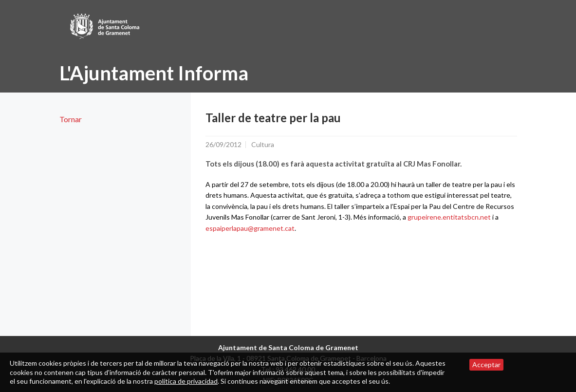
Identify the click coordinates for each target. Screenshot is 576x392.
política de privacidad (186, 381)
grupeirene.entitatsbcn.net (449, 217)
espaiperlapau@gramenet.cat (250, 228)
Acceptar (486, 364)
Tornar (71, 119)
